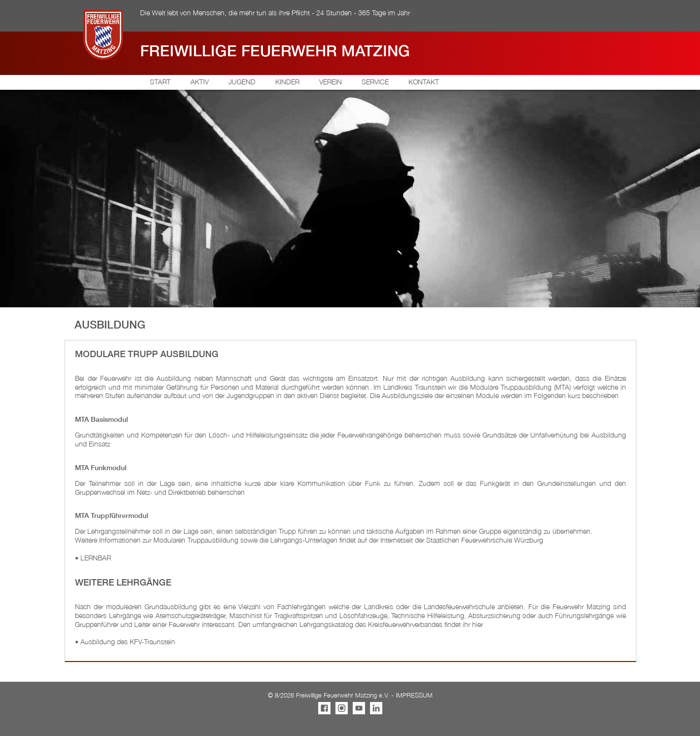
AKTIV (200, 82)
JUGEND (242, 82)
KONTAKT (424, 82)
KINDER (287, 82)
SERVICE (375, 82)
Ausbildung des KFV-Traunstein (128, 642)
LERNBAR (96, 558)
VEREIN (331, 82)
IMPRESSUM (414, 695)
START (160, 82)
